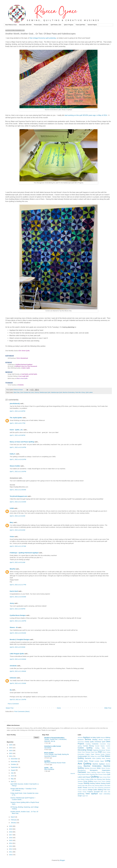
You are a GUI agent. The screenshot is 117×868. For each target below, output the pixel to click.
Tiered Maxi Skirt (92, 788)
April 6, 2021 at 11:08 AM (18, 671)
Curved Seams (100, 746)
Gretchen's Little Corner (53, 746)
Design (90, 750)
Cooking (88, 744)
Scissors (80, 781)
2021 (11, 756)
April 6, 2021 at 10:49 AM (18, 659)
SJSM (12, 508)
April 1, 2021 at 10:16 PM (18, 447)
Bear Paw (16, 392)
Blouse (101, 740)
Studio (80, 788)
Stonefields (48, 748)
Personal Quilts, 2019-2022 (41, 25)
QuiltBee (47, 761)
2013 (11, 846)
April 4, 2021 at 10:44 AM (18, 597)
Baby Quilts (96, 737)
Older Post (108, 708)
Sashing (99, 779)
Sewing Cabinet (95, 783)
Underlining (100, 788)
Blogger (62, 860)
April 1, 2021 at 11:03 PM (18, 471)
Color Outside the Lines (27, 392)
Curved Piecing (88, 746)
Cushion (108, 746)
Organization (106, 770)
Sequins (96, 781)
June (13, 776)
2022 (11, 753)
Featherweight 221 (84, 756)
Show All (73, 774)
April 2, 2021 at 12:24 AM (18, 502)
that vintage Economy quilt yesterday (43, 38)
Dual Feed (94, 752)
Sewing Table (81, 786)
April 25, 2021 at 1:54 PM (18, 699)
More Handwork (49, 769)
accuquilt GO (98, 792)
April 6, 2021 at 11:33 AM (18, 683)
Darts (109, 748)
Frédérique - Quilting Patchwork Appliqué (24, 553)
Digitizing (96, 750)
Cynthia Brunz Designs (18, 615)
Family (103, 754)
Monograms (94, 770)
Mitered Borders (106, 768)
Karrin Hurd (14, 591)
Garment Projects (92, 25)
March (13, 817)
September (15, 767)
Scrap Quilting (88, 781)
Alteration (80, 738)
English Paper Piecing (93, 754)
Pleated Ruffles (85, 774)
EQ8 (100, 752)
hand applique (92, 794)
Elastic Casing (106, 752)
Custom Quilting (85, 748)
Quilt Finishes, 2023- (56, 25)
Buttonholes (81, 742)
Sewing (86, 783)
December (14, 759)
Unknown (13, 678)
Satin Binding (106, 779)
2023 (11, 750)
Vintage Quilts (92, 790)
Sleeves (90, 786)
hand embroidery (105, 794)
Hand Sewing (106, 758)
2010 (11, 855)
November (14, 761)
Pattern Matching (92, 772)
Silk (86, 786)
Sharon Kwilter (15, 466)
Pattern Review (101, 772)
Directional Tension (105, 750)
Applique (86, 737)
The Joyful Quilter (16, 418)
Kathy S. (13, 454)
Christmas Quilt (100, 742)
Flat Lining (97, 756)
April (12, 781)
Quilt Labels (89, 392)
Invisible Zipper (99, 761)
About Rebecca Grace (11, 25)
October (14, 764)
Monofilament (82, 770)
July (12, 773)
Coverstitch (103, 744)
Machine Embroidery (69, 392)
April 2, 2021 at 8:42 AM (17, 530)
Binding (95, 739)
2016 (11, 838)
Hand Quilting (97, 758)
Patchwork (82, 772)
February (14, 820)
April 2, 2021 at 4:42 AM (17, 516)
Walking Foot (102, 790)
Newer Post (10, 708)
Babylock (103, 738)
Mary (11, 522)
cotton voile (107, 792)
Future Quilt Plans (80, 25)
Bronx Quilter (49, 753)
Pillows (108, 772)
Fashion (108, 754)
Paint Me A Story (80, 392)
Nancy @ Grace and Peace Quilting (22, 442)
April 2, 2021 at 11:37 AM (18, 546)
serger (80, 796)
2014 (11, 843)
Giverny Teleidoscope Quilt (42, 392)
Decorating (82, 750)
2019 (11, 829)
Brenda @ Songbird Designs (20, 639)
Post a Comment (13, 704)
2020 (11, 826)
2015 (11, 840)
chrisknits (13, 666)
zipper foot (85, 796)
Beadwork (81, 740)
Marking (87, 768)
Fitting (92, 756)
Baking (108, 737)
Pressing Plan (94, 774)
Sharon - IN (14, 627)
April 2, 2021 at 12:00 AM (18, 490)
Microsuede (93, 768)
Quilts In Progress (69, 25)
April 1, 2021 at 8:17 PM (18, 423)
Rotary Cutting (85, 779)
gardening (81, 794)
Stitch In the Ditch (105, 786)
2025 (11, 745)
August (13, 770)
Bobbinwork (107, 740)
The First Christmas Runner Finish (55, 763)
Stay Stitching (96, 786)
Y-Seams (90, 792)
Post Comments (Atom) (22, 711)
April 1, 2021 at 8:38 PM (18, 435)
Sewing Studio (105, 783)
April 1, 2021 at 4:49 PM (18, 411)
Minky (99, 768)
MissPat (13, 569)
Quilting (95, 777)
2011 (11, 852)
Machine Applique (99, 764)
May (12, 779)
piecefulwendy (15, 403)
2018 (11, 832)
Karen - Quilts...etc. (16, 430)
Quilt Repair (86, 777)
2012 (11, 849)
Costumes (95, 744)
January (14, 823)
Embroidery (81, 754)
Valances (85, 790)
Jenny (12, 603)
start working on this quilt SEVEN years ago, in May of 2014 (86, 115)
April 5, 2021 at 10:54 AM (18, 633)
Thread (85, 788)
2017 (11, 835)
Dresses (88, 752)
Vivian (12, 537)
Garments (88, 758)
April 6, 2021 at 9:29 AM (17, 647)
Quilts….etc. (49, 768)
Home (59, 708)
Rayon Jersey (103, 777)
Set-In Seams (102, 781)
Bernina (88, 739)
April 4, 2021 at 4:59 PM (18, 609)
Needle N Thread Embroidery (54, 738)
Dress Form (81, 752)
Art (91, 737)
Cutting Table (100, 748)
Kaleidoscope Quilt (56, 392)
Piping (79, 774)
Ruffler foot (93, 779)
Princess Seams (103, 774)
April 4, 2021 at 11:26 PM (18, 621)
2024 (11, 748)
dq (11, 690)
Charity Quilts (89, 742)
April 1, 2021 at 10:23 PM (18, 459)
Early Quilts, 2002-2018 (25, 25)
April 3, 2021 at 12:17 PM (18, 585)
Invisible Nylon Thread (86, 761)
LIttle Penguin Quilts (17, 654)
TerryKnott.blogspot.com (18, 496)
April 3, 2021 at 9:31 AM (17, 562)
